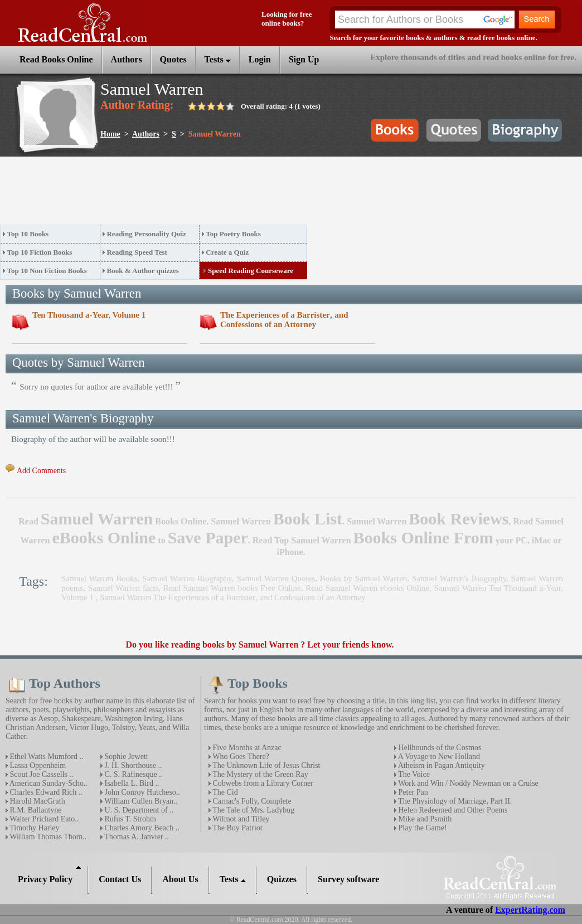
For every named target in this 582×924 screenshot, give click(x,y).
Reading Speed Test (137, 252)
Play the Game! (422, 828)
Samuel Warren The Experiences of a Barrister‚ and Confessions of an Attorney (233, 597)
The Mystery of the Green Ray (260, 774)
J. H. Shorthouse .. (132, 765)
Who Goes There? (240, 757)
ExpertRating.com (530, 910)
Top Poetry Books (233, 234)
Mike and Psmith (424, 819)
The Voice (413, 774)
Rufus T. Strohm (129, 819)
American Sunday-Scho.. (48, 783)
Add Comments (41, 471)
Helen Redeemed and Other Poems (452, 810)
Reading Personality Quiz (146, 234)
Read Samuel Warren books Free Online (232, 588)
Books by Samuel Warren (363, 578)
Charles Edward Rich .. (45, 792)
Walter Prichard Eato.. (43, 819)
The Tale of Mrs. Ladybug (253, 810)
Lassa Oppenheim (37, 765)
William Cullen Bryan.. (140, 801)
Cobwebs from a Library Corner (262, 783)
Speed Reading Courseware (251, 271)
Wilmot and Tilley (240, 819)
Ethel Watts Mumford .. (46, 757)
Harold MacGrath (37, 801)
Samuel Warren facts (123, 588)
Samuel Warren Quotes (276, 578)
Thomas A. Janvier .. (136, 837)
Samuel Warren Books (100, 578)
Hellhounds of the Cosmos (439, 748)
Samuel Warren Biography (187, 578)
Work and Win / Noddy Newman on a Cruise (467, 783)
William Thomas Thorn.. (47, 837)
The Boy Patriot (237, 828)
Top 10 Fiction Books (40, 252)
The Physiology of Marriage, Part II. (454, 801)
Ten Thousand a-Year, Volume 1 (89, 315)
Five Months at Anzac (246, 748)
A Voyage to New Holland (438, 757)
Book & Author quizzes (142, 271)
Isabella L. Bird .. (131, 783)
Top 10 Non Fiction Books (47, 271)
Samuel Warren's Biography (459, 578)
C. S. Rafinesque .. (133, 774)
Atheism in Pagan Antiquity (441, 765)
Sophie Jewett (125, 757)
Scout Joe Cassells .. (40, 774)
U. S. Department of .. (138, 810)
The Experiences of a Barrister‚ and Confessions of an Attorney (284, 320)
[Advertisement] (203, 194)
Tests (218, 59)
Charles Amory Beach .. (141, 828)
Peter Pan (412, 792)
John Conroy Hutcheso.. (141, 792)
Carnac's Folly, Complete (251, 801)
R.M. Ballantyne (35, 810)
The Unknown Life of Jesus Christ (266, 765)
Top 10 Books (28, 234)
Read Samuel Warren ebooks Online (367, 588)
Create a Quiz (227, 252)
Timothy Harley (34, 828)
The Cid (224, 792)
